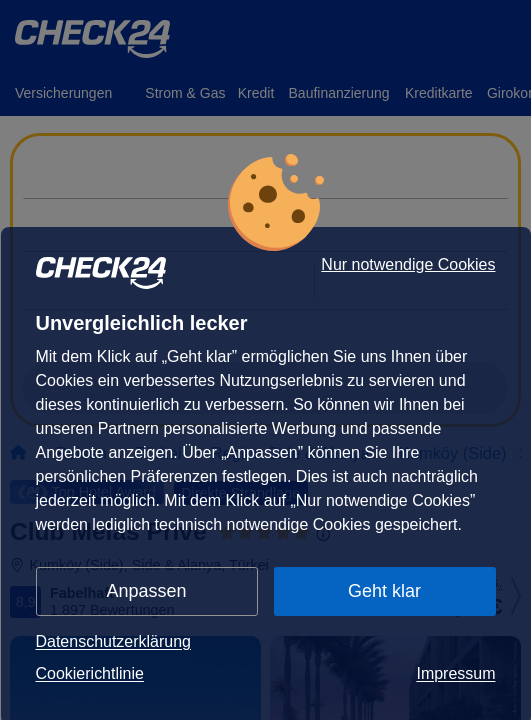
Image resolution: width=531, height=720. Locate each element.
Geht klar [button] (384, 591)
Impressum (455, 673)
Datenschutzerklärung (114, 641)
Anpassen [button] (147, 591)
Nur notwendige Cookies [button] (408, 265)
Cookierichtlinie (90, 673)
